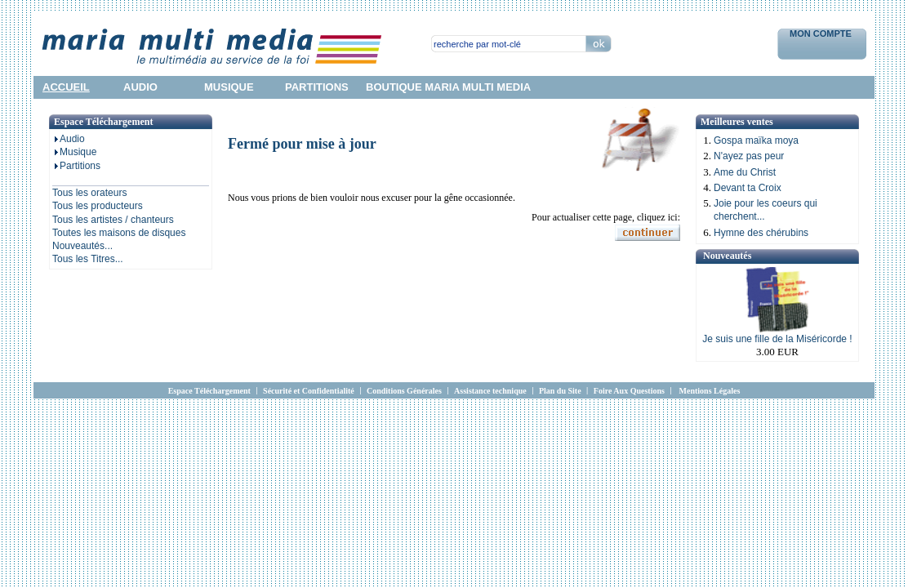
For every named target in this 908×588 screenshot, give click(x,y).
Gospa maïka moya (756, 140)
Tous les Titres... (88, 259)
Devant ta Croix (748, 188)
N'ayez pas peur (749, 156)
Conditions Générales (404, 391)
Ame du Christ (745, 172)
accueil (66, 87)
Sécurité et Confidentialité (309, 391)
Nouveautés (727, 256)
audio (140, 87)
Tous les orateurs (89, 193)
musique (229, 87)
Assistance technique (490, 391)
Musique (74, 152)
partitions (317, 87)
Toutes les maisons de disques (119, 233)
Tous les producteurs (98, 206)
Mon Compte (822, 33)
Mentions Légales (710, 391)
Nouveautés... (82, 246)
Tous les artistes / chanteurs (113, 220)
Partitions (76, 166)
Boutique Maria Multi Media (448, 87)
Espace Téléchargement (209, 391)
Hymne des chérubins (761, 233)
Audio (69, 139)
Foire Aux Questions (629, 391)
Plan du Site (560, 391)
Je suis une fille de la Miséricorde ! (777, 339)
